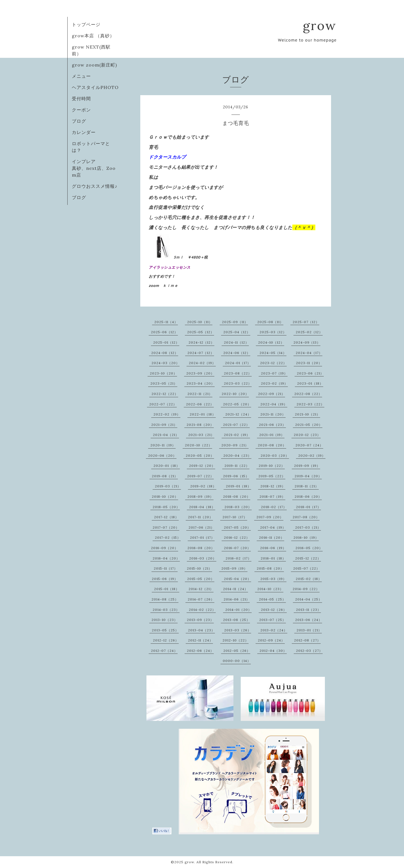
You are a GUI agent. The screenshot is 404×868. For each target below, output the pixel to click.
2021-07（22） (236, 425)
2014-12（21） (201, 589)
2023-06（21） (310, 373)
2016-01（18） (273, 558)
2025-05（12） (201, 332)
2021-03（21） (201, 435)
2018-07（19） (272, 496)
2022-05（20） (237, 404)
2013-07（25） (273, 620)
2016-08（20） (201, 548)
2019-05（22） (272, 476)
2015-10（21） (199, 568)
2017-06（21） (201, 527)
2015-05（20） (201, 579)
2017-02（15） (168, 537)
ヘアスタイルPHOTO (95, 87)
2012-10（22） (236, 640)
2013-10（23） (165, 620)
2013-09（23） (200, 620)
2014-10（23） (270, 589)
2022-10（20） (235, 394)
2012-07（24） (164, 651)
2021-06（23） (272, 425)
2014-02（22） (202, 610)
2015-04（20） (237, 579)
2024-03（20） (166, 363)
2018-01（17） (308, 507)
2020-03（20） (275, 455)
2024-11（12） (236, 342)
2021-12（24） (238, 414)
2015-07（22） (307, 568)
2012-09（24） (271, 640)
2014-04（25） (309, 599)
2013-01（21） (309, 630)
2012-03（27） (309, 651)
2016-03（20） (203, 558)
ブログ (79, 121)
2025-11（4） (166, 322)
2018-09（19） (200, 496)
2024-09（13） (307, 342)
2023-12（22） (273, 363)
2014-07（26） (201, 599)
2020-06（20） (162, 455)
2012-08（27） (307, 640)
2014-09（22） (306, 589)
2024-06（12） (237, 353)
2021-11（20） (273, 414)
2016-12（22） (237, 537)
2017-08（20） (306, 517)
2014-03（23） (166, 610)
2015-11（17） (166, 568)
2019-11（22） (237, 466)
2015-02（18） (309, 579)
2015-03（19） (273, 579)
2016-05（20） (309, 548)
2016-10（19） (306, 537)
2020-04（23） (237, 455)
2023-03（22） (238, 383)
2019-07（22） (200, 476)
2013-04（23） (201, 630)
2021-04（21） (166, 435)
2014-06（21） (237, 599)
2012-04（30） (273, 651)
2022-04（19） (274, 404)
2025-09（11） (235, 322)
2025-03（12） (273, 332)
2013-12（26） (274, 610)
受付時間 (81, 99)
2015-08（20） (270, 568)
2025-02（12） (309, 332)
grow (320, 25)
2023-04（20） (201, 383)
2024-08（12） (165, 353)
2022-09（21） (272, 394)
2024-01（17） (238, 363)
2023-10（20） (163, 373)
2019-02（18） (203, 486)
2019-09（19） (307, 466)
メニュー (81, 76)
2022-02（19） (167, 414)
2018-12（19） (273, 486)
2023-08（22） (238, 373)
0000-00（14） (237, 661)
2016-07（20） (237, 548)
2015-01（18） (167, 589)
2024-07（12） (201, 353)
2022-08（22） (308, 394)
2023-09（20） (200, 373)
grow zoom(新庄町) (94, 65)
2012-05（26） (237, 651)
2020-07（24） (309, 445)
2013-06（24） (309, 620)
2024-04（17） (309, 353)
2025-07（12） (306, 322)
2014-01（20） (238, 610)
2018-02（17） (274, 507)
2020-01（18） (167, 466)
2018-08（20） (237, 496)
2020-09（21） (235, 445)
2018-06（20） (308, 496)
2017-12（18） (166, 517)
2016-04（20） (166, 558)
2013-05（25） (165, 630)
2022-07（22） (163, 404)
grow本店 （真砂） (93, 36)
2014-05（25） (272, 599)
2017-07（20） (166, 527)
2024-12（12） (201, 342)
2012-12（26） (166, 640)
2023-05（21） (164, 383)
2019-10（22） (272, 466)
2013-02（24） (274, 630)
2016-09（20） (165, 548)
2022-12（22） (165, 394)
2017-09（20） (270, 517)
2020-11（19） (163, 445)
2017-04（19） (273, 527)
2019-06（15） (236, 476)
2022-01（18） (203, 414)
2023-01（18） (310, 383)
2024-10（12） (271, 342)
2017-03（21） (308, 527)
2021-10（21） (307, 414)
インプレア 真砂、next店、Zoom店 (96, 168)
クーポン (81, 110)
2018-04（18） (202, 507)
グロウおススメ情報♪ (95, 186)
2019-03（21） (168, 486)
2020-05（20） (200, 455)
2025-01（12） (166, 342)
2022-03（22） (310, 404)
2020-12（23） (307, 435)
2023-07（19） (274, 373)
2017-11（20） (200, 517)
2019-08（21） (165, 476)
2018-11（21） (307, 486)
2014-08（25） (165, 599)
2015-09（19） (234, 568)
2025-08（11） (270, 322)
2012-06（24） (200, 651)
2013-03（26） (238, 630)
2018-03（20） (238, 507)
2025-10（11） (200, 322)
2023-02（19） (274, 383)
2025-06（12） (164, 332)
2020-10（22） (198, 445)
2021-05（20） (309, 425)
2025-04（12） (237, 332)
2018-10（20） (165, 496)
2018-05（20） (166, 507)
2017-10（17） (235, 517)
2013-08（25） (237, 620)
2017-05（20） (237, 527)
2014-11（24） (236, 589)
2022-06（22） (200, 404)
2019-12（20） (202, 466)
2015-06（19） (165, 579)
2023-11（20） (309, 363)
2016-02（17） (238, 558)
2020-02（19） (312, 455)
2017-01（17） (202, 537)
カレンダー (84, 132)
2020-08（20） (272, 445)
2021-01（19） (272, 435)
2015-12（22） (308, 558)
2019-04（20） (308, 476)
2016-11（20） (272, 537)
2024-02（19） (202, 363)
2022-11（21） (200, 394)
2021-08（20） (200, 425)
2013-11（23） (308, 610)
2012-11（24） (200, 640)
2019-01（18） (238, 486)
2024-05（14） (273, 353)
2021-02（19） (237, 435)
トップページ (86, 24)
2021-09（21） (164, 425)
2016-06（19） (273, 548)
